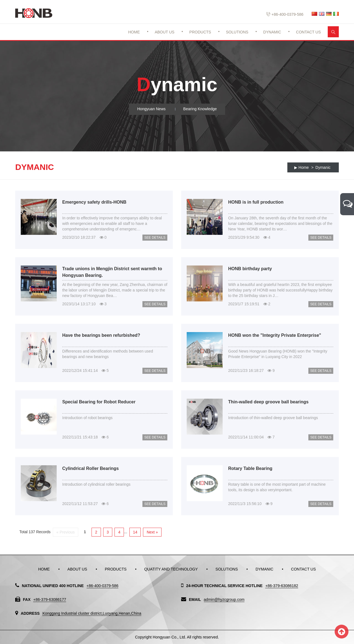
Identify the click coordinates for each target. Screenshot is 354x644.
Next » (152, 532)
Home (134, 32)
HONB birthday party (250, 269)
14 (135, 532)
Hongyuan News (151, 109)
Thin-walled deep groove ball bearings (268, 402)
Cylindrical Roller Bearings (91, 468)
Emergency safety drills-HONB (94, 202)
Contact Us (308, 32)
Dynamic (272, 32)
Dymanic (323, 167)
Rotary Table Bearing (250, 468)
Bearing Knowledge (200, 109)
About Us (164, 32)
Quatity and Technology (171, 569)
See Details (155, 238)
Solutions (237, 32)
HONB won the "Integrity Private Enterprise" (275, 335)
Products (200, 32)
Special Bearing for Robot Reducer (99, 402)
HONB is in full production (256, 202)
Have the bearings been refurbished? (101, 335)
